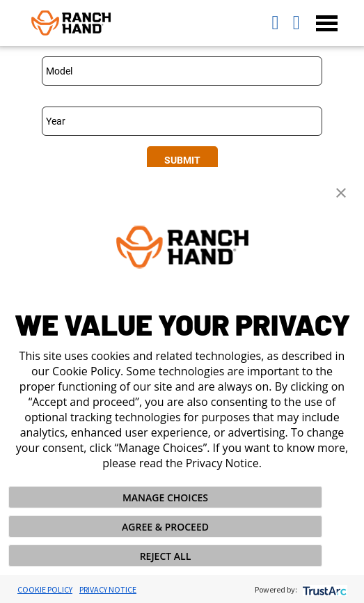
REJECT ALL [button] (166, 556)
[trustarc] (323, 589)
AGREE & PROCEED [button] (165, 527)
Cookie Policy (45, 589)
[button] (341, 191)
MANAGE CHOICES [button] (165, 498)
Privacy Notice (108, 589)
